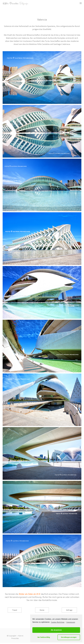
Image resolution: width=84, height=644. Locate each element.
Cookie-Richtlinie (58, 622)
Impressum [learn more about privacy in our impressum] (71, 622)
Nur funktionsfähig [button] (44, 637)
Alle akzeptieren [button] (56, 630)
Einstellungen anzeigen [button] (69, 637)
